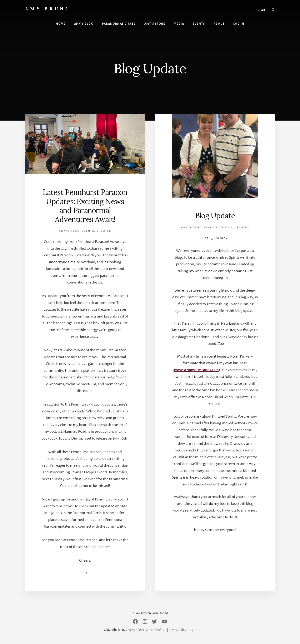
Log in (192, 630)
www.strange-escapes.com (196, 370)
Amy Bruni (47, 9)
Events (88, 231)
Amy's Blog (69, 231)
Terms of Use (158, 630)
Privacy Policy (177, 630)
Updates (104, 231)
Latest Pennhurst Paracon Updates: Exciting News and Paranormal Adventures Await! (85, 206)
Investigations (218, 227)
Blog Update (215, 216)
